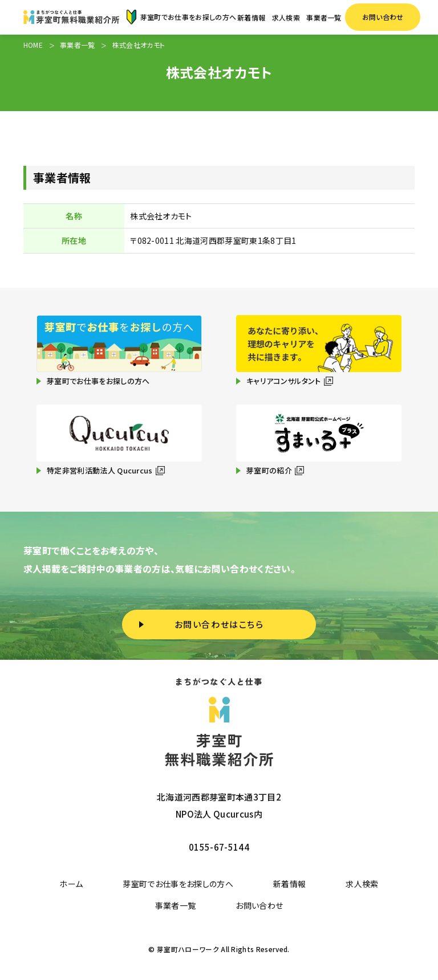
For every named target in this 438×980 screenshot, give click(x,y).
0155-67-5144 (219, 847)
